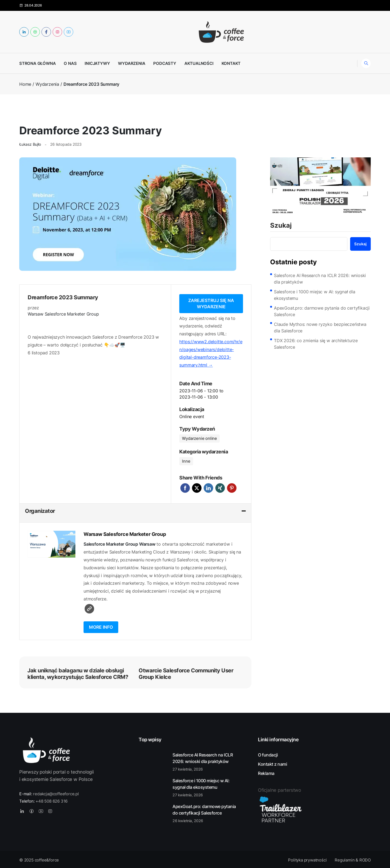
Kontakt (231, 63)
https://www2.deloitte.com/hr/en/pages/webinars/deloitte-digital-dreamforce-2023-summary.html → (211, 352)
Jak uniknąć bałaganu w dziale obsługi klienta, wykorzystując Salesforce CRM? (78, 673)
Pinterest (232, 487)
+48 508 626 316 (52, 800)
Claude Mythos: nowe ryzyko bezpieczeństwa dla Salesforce (320, 328)
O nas (70, 63)
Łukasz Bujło (30, 144)
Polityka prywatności (307, 859)
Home (25, 84)
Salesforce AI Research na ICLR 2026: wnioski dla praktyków (320, 279)
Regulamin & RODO (353, 859)
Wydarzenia (132, 63)
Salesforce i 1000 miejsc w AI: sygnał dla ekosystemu (315, 295)
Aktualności (199, 63)
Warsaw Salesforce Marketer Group (63, 314)
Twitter (197, 487)
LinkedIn (208, 487)
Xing (220, 487)
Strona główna (37, 63)
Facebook (185, 487)
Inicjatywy (97, 63)
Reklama (266, 772)
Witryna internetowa (89, 608)
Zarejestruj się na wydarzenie (211, 303)
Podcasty (165, 63)
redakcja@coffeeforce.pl (56, 793)
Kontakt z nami (272, 763)
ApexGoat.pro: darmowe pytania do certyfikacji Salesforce (322, 311)
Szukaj (281, 226)
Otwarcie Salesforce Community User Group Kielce (186, 673)
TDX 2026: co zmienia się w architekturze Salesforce (316, 344)
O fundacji (268, 754)
